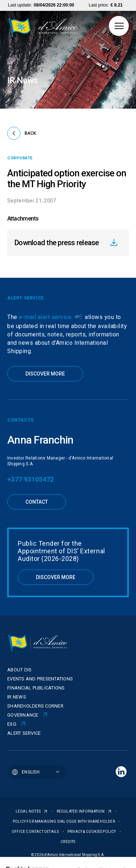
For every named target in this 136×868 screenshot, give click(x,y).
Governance (23, 715)
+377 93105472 (31, 479)
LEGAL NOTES (28, 811)
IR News (17, 697)
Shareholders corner (35, 706)
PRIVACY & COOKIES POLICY (92, 832)
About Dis (19, 670)
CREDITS (68, 842)
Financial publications (36, 688)
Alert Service (24, 733)
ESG (12, 724)
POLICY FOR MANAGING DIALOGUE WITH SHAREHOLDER (64, 821)
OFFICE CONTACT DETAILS (36, 832)
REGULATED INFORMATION (81, 811)
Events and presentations (40, 679)
